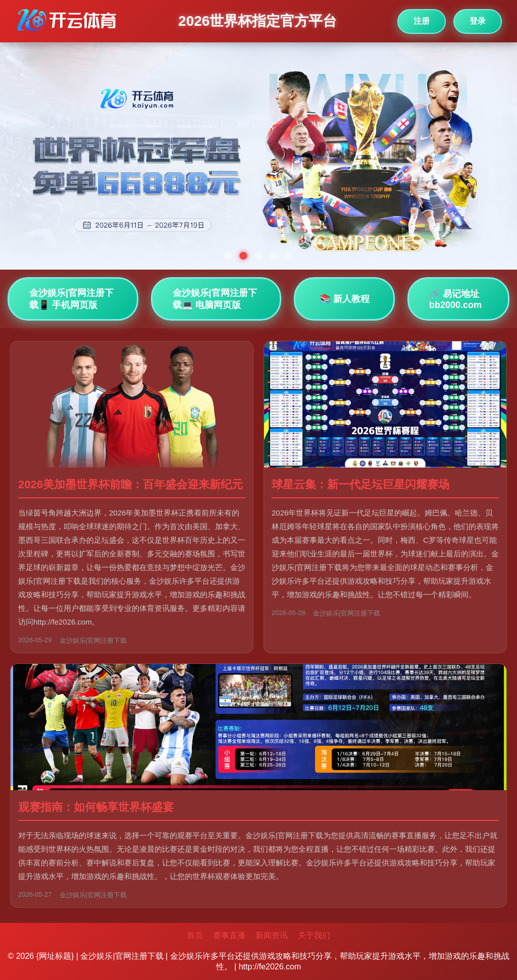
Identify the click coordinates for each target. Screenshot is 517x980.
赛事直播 (229, 935)
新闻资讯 (272, 935)
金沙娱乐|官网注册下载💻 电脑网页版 (215, 299)
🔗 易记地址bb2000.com (455, 299)
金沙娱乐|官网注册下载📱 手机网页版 (71, 299)
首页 (195, 935)
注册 (422, 21)
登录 (478, 21)
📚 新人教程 (345, 299)
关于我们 (314, 935)
